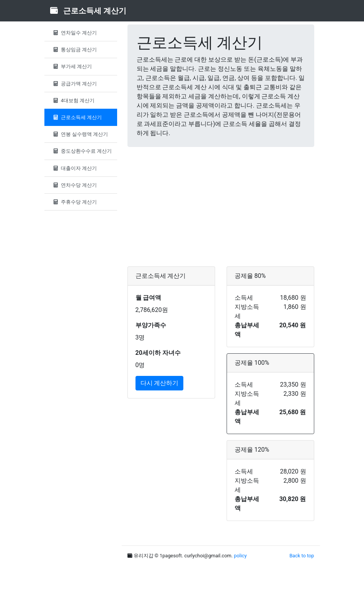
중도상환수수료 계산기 (82, 151)
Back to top (302, 556)
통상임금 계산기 (74, 50)
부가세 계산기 (72, 66)
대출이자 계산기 (74, 168)
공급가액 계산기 (74, 84)
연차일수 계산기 (74, 33)
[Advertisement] (221, 207)
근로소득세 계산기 (77, 117)
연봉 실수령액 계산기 (80, 134)
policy (240, 556)
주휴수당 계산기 (74, 202)
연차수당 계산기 (74, 185)
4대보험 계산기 (73, 100)
